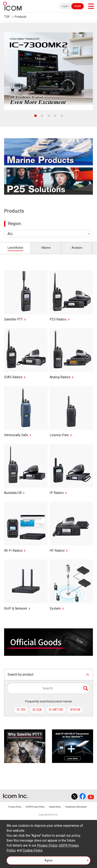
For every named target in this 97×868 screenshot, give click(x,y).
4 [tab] (55, 116)
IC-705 (21, 710)
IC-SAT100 (56, 710)
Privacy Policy (15, 807)
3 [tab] (49, 116)
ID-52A (37, 710)
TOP (7, 17)
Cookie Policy (55, 807)
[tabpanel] (48, 71)
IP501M (75, 710)
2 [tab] (42, 116)
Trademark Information (76, 807)
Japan (65, 6)
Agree (48, 860)
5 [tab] (62, 116)
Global (78, 6)
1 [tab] (35, 116)
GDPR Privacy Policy (35, 807)
